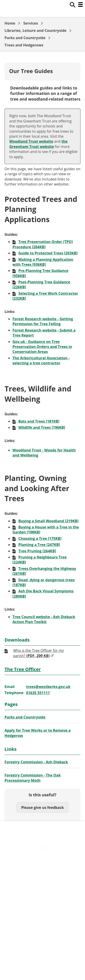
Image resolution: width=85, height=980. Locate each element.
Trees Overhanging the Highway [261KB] (44, 571)
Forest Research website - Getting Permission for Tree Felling (43, 321)
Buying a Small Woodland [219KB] (48, 521)
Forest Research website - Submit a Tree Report (44, 333)
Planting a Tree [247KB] (39, 545)
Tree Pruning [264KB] (37, 551)
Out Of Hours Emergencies (42, 891)
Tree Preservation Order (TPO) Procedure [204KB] (43, 244)
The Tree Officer (23, 669)
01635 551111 (38, 693)
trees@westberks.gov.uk (48, 687)
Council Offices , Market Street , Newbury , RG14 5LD (42, 913)
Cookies (42, 882)
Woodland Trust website (31, 141)
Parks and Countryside (25, 38)
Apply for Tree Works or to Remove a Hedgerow (38, 733)
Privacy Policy (43, 901)
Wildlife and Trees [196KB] (42, 427)
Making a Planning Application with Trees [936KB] (43, 262)
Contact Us (42, 872)
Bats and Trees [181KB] (39, 421)
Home (10, 23)
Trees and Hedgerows (24, 45)
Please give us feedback (42, 807)
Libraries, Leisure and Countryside (35, 30)
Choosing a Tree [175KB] (40, 538)
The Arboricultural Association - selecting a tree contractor (41, 361)
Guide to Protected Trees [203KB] (48, 253)
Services (31, 23)
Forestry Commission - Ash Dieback (36, 762)
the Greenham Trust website (38, 144)
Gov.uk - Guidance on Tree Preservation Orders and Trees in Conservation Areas (42, 347)
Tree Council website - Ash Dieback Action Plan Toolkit (44, 619)
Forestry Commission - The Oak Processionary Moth (33, 778)
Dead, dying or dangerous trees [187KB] (44, 582)
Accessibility (42, 862)
